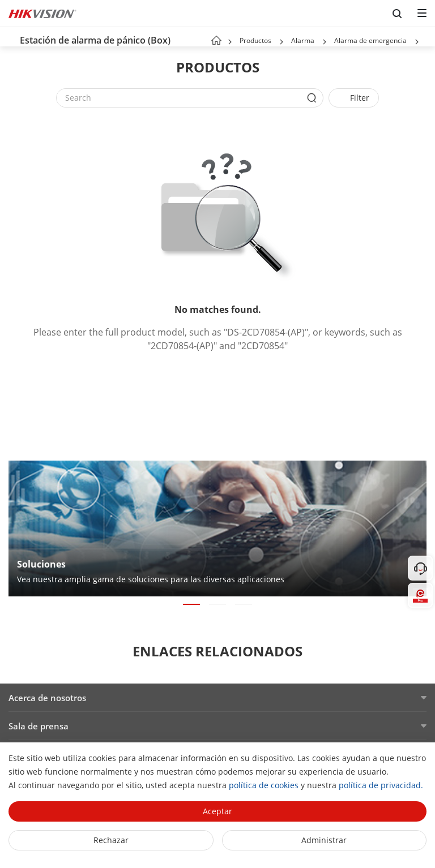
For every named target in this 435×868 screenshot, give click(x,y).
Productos (255, 40)
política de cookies (264, 785)
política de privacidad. (381, 785)
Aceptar (217, 811)
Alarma (303, 40)
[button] (282, 42)
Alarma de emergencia (370, 40)
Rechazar (111, 840)
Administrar (324, 840)
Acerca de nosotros (47, 698)
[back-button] (11, 37)
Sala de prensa (39, 726)
